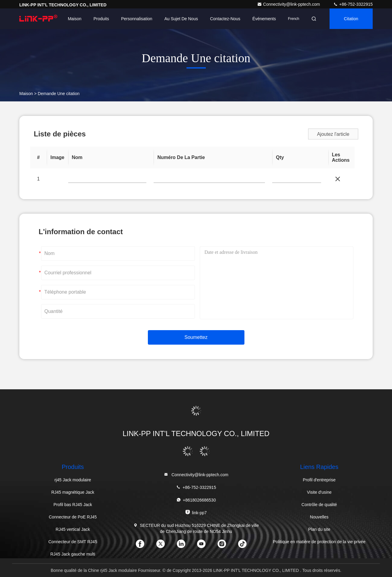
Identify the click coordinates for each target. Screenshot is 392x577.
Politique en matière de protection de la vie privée (319, 542)
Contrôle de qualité (319, 505)
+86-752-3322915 (353, 4)
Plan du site (319, 529)
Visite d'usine (319, 492)
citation (351, 19)
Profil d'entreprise (319, 480)
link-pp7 (196, 512)
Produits (101, 19)
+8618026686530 (196, 500)
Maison (75, 19)
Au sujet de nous (181, 19)
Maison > (28, 94)
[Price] (296, 179)
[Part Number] (209, 179)
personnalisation (137, 19)
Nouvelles (319, 517)
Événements (264, 19)
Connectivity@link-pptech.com (289, 4)
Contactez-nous (225, 19)
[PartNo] (107, 179)
